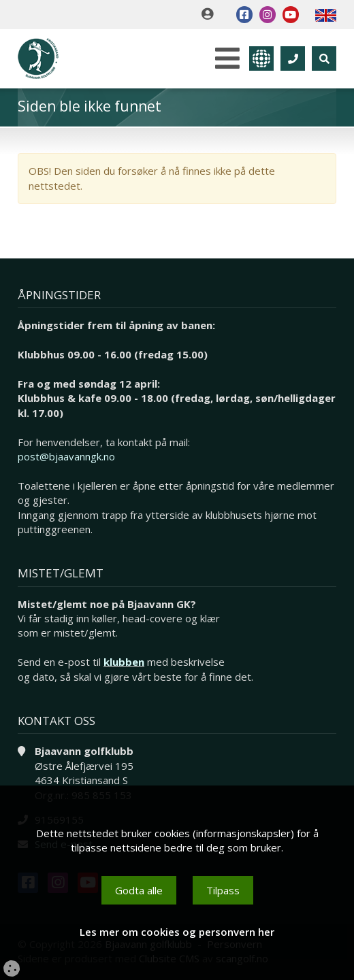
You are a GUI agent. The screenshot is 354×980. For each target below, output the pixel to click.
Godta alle (139, 890)
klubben (124, 662)
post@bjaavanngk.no (66, 456)
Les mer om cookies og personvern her (177, 932)
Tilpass (223, 890)
